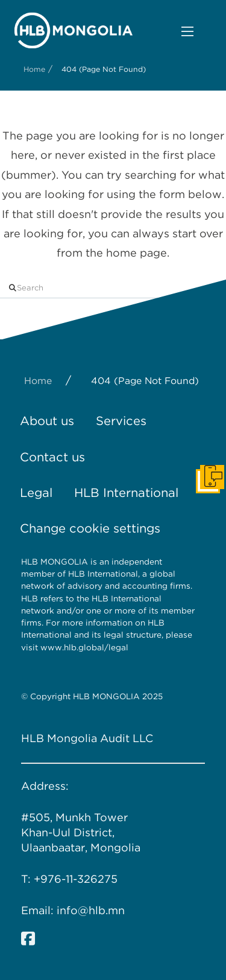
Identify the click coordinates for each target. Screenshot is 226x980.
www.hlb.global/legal (86, 647)
